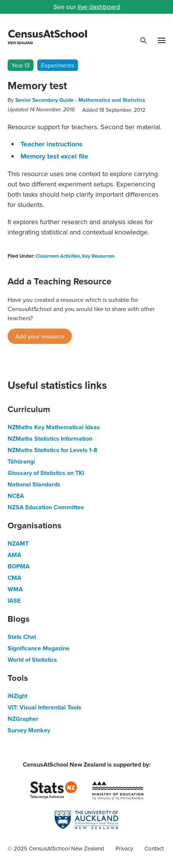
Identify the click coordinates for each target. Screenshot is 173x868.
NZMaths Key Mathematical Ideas (54, 427)
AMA (14, 555)
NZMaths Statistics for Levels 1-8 (52, 450)
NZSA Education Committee (46, 507)
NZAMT (18, 543)
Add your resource (40, 336)
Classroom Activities (58, 256)
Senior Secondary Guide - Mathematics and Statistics (80, 100)
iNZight (17, 696)
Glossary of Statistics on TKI (46, 473)
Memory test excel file (54, 156)
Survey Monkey (29, 730)
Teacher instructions (52, 144)
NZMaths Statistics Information (50, 439)
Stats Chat (22, 637)
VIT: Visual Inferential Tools (44, 707)
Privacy (124, 848)
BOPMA (19, 566)
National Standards (34, 484)
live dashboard (99, 7)
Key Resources (98, 256)
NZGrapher (23, 719)
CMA (14, 578)
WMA (15, 589)
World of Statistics (32, 660)
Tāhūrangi (21, 461)
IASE (14, 601)
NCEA (16, 496)
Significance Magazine (39, 648)
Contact (154, 848)
